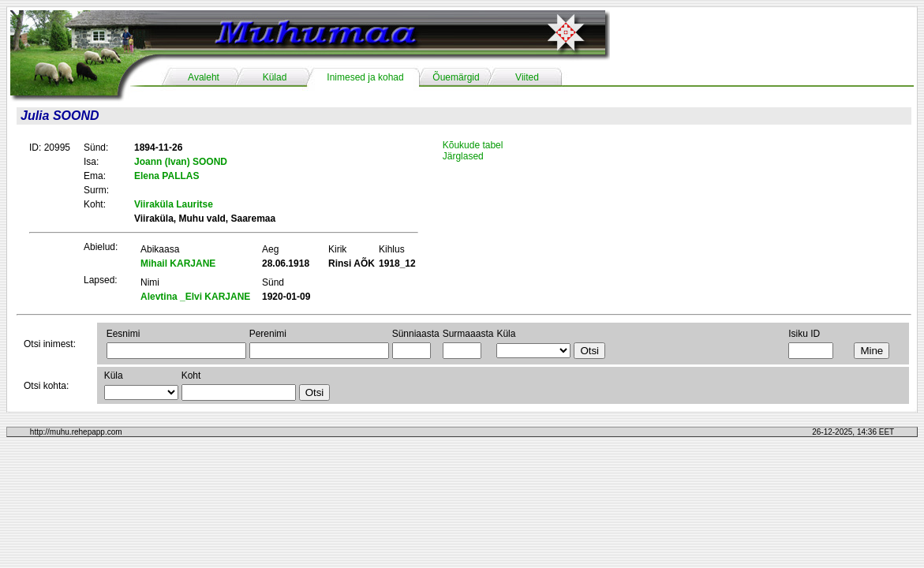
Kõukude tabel (473, 145)
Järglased (463, 156)
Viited (527, 77)
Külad (275, 77)
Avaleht (204, 77)
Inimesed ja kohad (365, 77)
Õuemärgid (456, 77)
